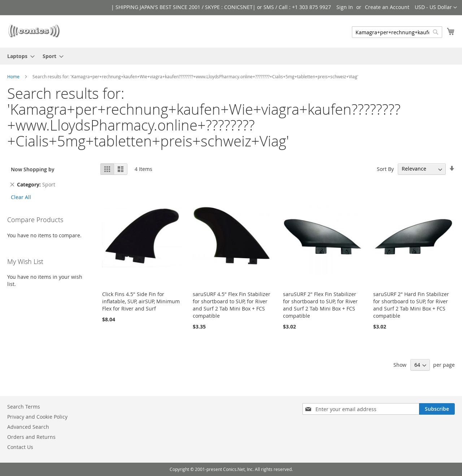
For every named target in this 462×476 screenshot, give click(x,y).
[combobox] (397, 32)
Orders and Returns (31, 437)
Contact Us (20, 447)
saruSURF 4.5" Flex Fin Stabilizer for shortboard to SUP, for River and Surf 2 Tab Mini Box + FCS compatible (232, 305)
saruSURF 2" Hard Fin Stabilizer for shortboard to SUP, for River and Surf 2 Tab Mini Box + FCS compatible (411, 305)
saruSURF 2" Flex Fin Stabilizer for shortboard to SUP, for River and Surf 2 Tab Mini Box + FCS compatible (320, 305)
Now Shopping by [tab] (33, 169)
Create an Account (387, 7)
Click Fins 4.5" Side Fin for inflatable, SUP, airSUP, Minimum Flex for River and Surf (141, 301)
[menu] (231, 56)
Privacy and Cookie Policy (37, 417)
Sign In (345, 7)
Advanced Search (28, 427)
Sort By (385, 169)
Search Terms (24, 407)
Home (13, 76)
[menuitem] (19, 56)
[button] (436, 8)
